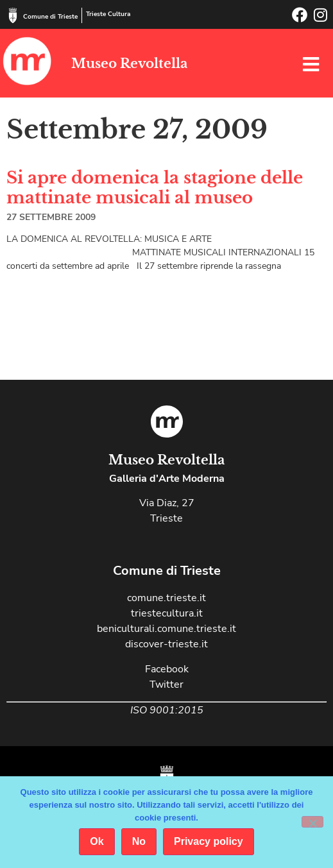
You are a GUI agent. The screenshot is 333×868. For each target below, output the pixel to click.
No (139, 841)
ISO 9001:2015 (167, 710)
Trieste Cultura (108, 14)
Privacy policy (209, 841)
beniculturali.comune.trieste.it (166, 629)
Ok (97, 841)
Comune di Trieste (50, 17)
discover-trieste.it (166, 644)
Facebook (167, 669)
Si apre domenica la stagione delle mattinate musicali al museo (155, 188)
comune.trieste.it (166, 598)
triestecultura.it (167, 613)
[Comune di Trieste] (13, 15)
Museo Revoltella (129, 64)
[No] (312, 822)
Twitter (166, 685)
